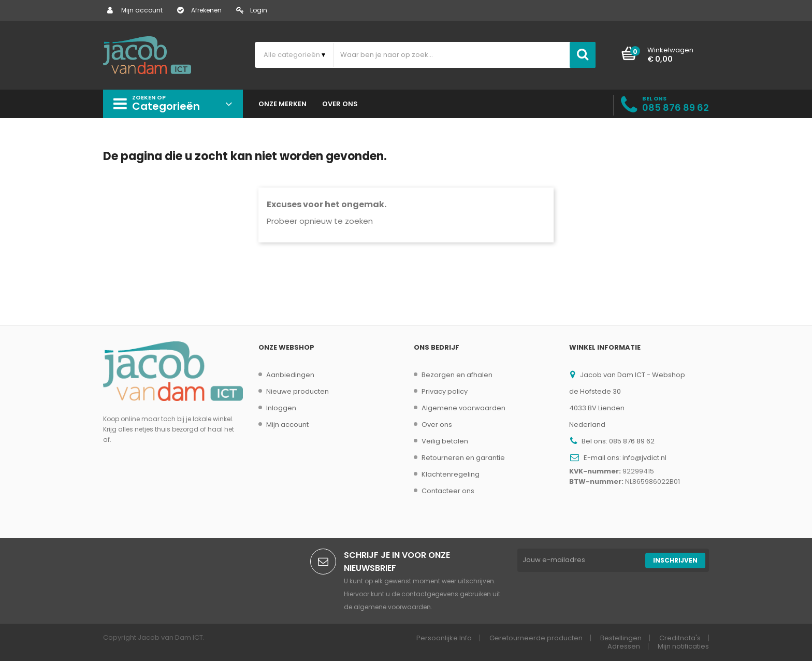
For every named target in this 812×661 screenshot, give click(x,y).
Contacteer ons (448, 491)
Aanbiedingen (290, 375)
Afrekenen (199, 10)
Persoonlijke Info (444, 638)
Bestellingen (621, 638)
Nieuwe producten (298, 391)
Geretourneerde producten (536, 638)
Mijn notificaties (683, 646)
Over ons (437, 425)
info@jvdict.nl (644, 458)
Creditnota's (680, 638)
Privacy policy (445, 391)
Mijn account (135, 10)
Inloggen (281, 408)
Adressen (624, 646)
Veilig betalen (445, 441)
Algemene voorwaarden (463, 408)
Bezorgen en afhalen (457, 375)
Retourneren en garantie (463, 458)
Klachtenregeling (451, 474)
